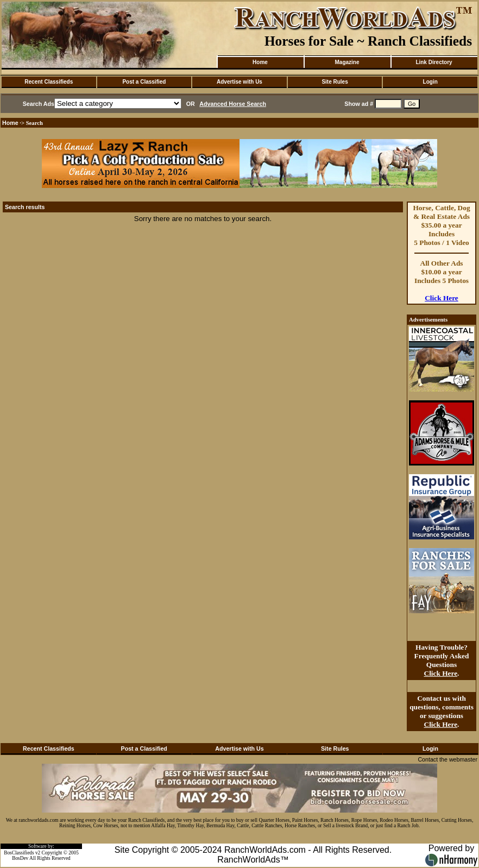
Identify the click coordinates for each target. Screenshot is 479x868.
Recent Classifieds (49, 82)
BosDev (20, 858)
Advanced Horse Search (233, 104)
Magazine (347, 62)
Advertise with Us (239, 82)
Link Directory (434, 62)
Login (430, 82)
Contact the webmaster (448, 759)
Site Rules (335, 82)
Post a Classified (144, 82)
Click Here (442, 298)
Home (260, 62)
